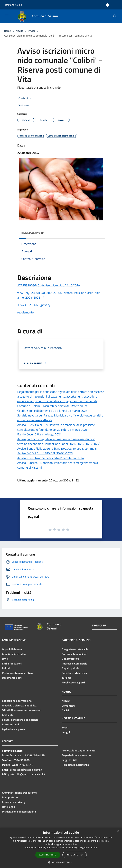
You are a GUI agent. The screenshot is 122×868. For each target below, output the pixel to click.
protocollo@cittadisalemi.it (26, 770)
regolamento (26, 312)
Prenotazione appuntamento (79, 750)
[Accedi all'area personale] (107, 5)
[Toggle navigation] (7, 16)
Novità (20, 31)
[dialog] (61, 848)
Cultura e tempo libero (75, 654)
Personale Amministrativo (17, 673)
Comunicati (68, 706)
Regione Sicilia (13, 5)
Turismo (67, 678)
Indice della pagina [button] (33, 233)
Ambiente (8, 715)
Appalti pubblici (71, 668)
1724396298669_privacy (34, 305)
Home (7, 31)
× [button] (118, 831)
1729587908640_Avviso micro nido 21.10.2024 (49, 285)
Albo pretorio (10, 797)
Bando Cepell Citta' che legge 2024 (39, 434)
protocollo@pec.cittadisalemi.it (27, 774)
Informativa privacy (14, 802)
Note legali (8, 807)
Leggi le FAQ (69, 760)
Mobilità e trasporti (73, 682)
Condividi (25, 98)
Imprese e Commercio (75, 663)
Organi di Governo (13, 649)
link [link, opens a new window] (96, 848)
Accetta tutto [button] (48, 855)
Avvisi (31, 31)
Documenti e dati (12, 678)
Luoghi (66, 732)
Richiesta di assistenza (75, 765)
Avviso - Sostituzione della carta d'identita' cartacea (51, 458)
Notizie (66, 701)
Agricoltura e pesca (13, 729)
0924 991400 (22, 760)
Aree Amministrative (14, 654)
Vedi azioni (26, 106)
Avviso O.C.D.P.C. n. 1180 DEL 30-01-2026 (45, 453)
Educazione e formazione (17, 701)
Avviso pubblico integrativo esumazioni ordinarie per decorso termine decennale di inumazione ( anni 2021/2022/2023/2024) (59, 441)
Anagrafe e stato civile (75, 649)
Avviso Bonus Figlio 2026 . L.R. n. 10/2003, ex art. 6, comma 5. (57, 449)
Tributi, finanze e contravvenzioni (22, 710)
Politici (6, 668)
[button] (61, 862)
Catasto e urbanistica (74, 673)
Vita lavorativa (70, 659)
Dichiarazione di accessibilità (19, 811)
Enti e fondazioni (12, 663)
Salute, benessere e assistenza (20, 720)
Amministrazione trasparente (19, 793)
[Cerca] (115, 16)
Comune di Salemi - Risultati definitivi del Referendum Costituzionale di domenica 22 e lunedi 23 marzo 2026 (52, 408)
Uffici (5, 659)
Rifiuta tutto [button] (75, 855)
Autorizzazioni (10, 724)
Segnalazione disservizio (76, 755)
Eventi (65, 727)
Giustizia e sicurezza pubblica (19, 705)
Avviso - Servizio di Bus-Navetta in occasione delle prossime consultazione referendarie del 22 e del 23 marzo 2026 (56, 427)
